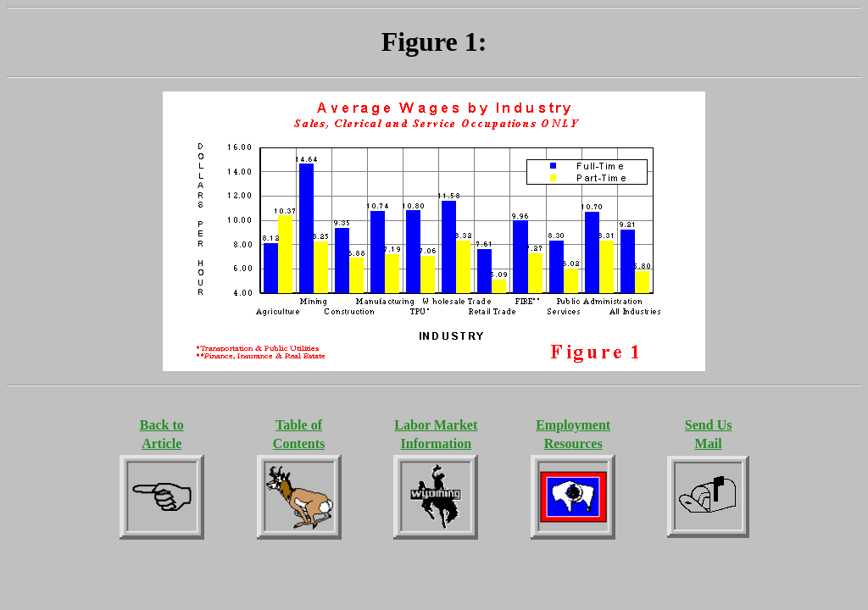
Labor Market (436, 425)
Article (161, 444)
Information (437, 444)
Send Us (709, 425)
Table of (299, 425)
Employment (573, 425)
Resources (573, 444)
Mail (709, 444)
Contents (299, 444)
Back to (162, 425)
